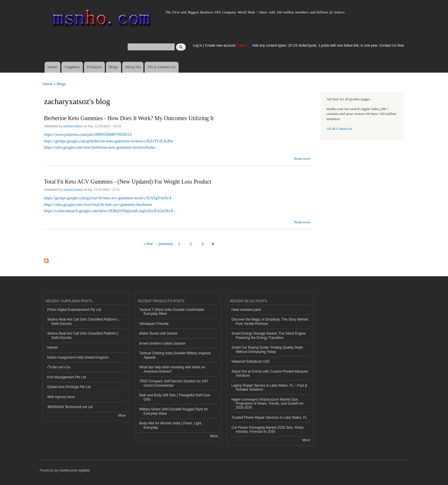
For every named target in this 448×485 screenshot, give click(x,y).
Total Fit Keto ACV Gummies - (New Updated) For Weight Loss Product (128, 182)
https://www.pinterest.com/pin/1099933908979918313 (88, 135)
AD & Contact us (339, 129)
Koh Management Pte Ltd (67, 377)
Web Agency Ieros (61, 397)
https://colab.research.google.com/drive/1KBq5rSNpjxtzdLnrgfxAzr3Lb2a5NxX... (110, 211)
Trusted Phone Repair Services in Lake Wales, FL (269, 418)
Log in (198, 45)
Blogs (114, 67)
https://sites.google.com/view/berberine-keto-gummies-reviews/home (100, 147)
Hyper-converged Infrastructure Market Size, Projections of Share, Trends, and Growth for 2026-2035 (267, 404)
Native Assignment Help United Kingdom (78, 357)
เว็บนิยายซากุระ (59, 367)
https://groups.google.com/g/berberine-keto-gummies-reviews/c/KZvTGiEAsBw (109, 141)
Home (52, 67)
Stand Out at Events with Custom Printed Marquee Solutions (270, 373)
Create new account (221, 45)
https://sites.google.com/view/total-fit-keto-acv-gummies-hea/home (98, 205)
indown (53, 347)
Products (94, 67)
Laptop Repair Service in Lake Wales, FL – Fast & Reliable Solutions (269, 387)
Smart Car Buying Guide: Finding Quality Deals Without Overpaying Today (267, 349)
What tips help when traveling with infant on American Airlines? (172, 369)
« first (148, 244)
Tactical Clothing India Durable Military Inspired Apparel (175, 355)
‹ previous (165, 244)
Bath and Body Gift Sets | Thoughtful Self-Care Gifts (175, 397)
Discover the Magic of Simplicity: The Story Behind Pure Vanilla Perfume (270, 321)
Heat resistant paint (246, 310)
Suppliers (72, 67)
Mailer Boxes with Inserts (158, 333)
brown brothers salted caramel (162, 343)
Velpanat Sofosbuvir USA (251, 361)
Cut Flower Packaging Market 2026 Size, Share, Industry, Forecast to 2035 (268, 430)
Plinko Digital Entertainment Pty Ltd (74, 310)
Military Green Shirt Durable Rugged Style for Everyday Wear (174, 411)
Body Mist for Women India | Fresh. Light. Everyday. (171, 425)
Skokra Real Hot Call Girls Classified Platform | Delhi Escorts (83, 321)
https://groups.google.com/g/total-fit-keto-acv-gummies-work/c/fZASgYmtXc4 (108, 198)
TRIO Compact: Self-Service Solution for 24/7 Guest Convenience (174, 383)
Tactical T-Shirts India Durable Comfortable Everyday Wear (172, 312)
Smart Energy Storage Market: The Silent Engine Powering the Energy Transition (269, 335)
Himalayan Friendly (154, 324)
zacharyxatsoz (73, 126)
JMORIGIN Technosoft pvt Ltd (70, 407)
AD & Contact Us (162, 67)
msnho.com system (75, 470)
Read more (302, 158)
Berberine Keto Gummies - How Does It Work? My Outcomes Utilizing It (129, 118)
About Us (133, 67)
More (122, 416)
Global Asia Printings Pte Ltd (69, 387)
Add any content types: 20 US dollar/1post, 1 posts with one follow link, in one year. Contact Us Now (328, 45)
